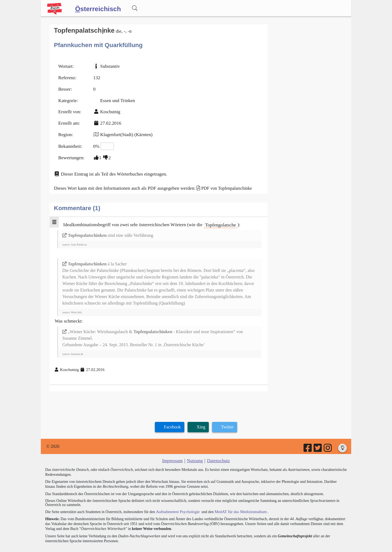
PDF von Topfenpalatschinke (217, 181)
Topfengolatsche (210, 217)
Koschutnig (108, 108)
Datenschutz (217, 450)
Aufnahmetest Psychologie (176, 500)
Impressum (174, 450)
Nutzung (195, 450)
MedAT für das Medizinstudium (236, 500)
